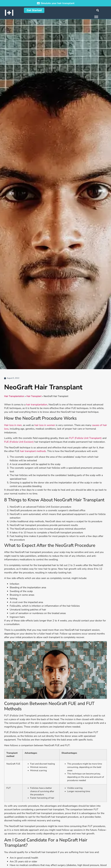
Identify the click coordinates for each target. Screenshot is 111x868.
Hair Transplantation (14, 396)
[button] (98, 10)
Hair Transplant (34, 396)
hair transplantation (37, 405)
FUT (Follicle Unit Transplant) (85, 438)
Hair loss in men (13, 425)
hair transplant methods (33, 451)
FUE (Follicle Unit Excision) (19, 442)
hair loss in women (45, 425)
